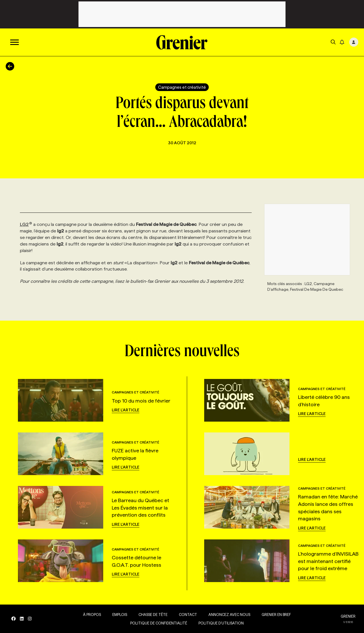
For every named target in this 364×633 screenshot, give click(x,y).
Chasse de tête (153, 615)
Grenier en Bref (276, 615)
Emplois (120, 615)
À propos (92, 615)
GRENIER (348, 616)
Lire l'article (126, 410)
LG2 (26, 224)
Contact (188, 615)
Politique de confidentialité (159, 623)
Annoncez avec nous (229, 615)
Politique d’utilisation (221, 623)
